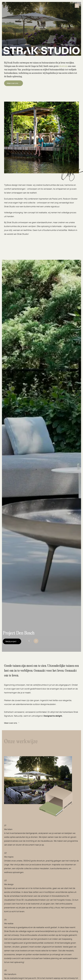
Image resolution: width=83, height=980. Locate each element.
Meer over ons (11, 723)
